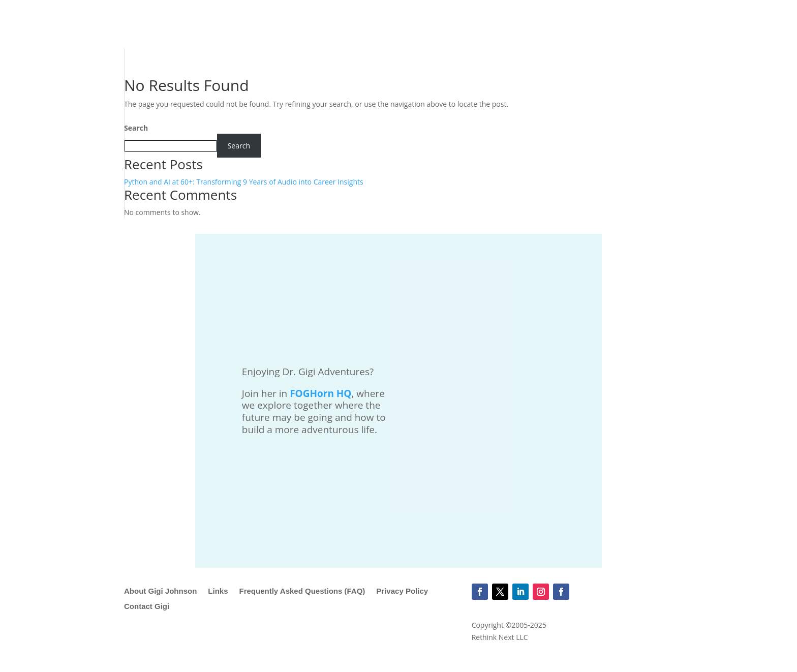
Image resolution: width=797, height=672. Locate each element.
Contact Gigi (147, 607)
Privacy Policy (402, 591)
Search (136, 128)
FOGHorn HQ (320, 393)
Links (218, 591)
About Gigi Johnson (160, 591)
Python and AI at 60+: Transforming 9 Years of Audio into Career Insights (244, 182)
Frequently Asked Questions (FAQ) (302, 591)
